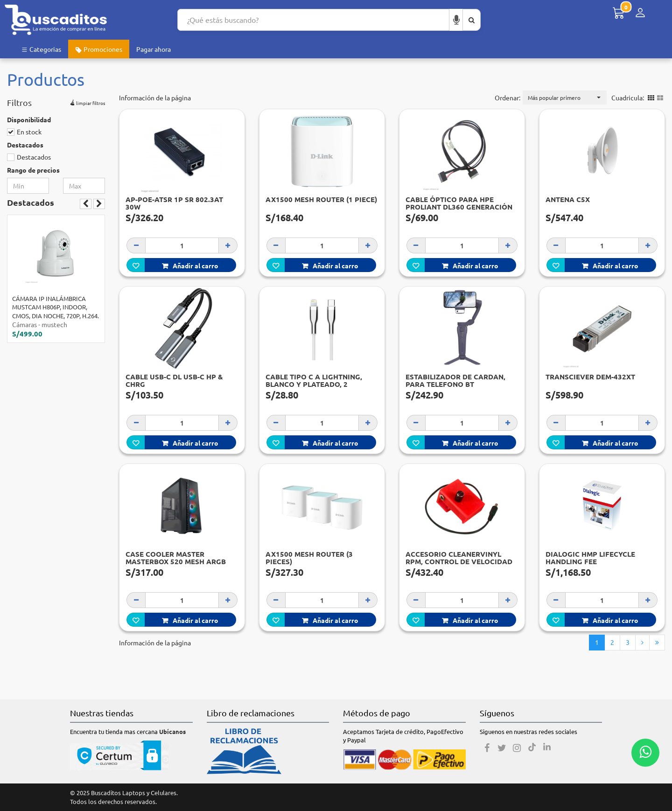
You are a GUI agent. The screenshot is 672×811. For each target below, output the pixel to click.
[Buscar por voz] (456, 20)
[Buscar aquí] (472, 20)
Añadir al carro (190, 266)
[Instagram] (517, 748)
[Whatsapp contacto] (645, 753)
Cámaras (24, 324)
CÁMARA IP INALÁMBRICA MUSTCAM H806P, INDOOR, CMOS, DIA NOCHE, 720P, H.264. (56, 307)
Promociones (99, 49)
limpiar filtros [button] (87, 102)
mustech (54, 324)
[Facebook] (487, 748)
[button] (565, 98)
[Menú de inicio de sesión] (640, 13)
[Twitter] (502, 748)
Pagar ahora (154, 49)
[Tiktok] (532, 748)
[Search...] (313, 20)
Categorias (41, 49)
